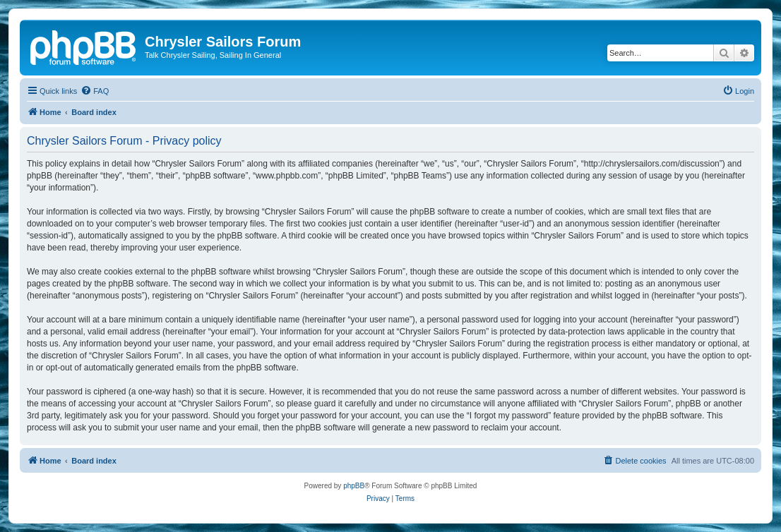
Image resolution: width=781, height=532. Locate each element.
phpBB (354, 486)
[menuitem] (95, 91)
